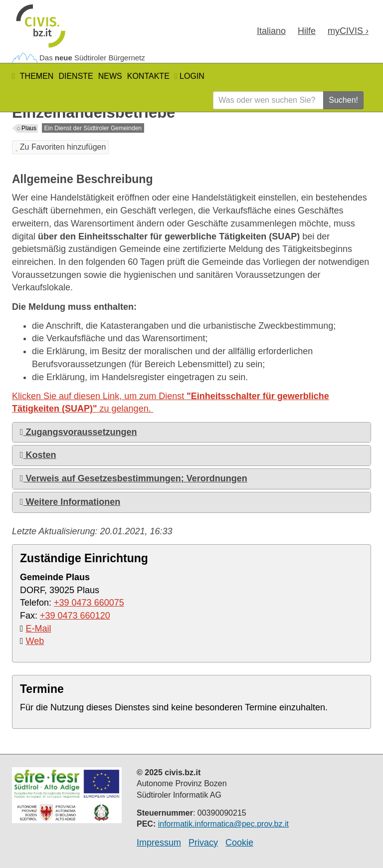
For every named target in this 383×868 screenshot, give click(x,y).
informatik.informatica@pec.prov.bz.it (223, 824)
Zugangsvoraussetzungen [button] (79, 432)
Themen (37, 76)
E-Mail (39, 629)
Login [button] (190, 76)
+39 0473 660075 (89, 603)
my (348, 31)
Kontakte (148, 76)
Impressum (159, 843)
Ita (271, 31)
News (110, 76)
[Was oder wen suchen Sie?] (268, 100)
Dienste (76, 76)
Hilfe (307, 31)
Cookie (239, 843)
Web (35, 641)
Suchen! (343, 100)
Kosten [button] (38, 455)
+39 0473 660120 (75, 616)
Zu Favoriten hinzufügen (60, 147)
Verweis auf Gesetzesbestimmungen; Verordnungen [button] (134, 478)
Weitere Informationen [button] (70, 502)
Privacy (203, 843)
